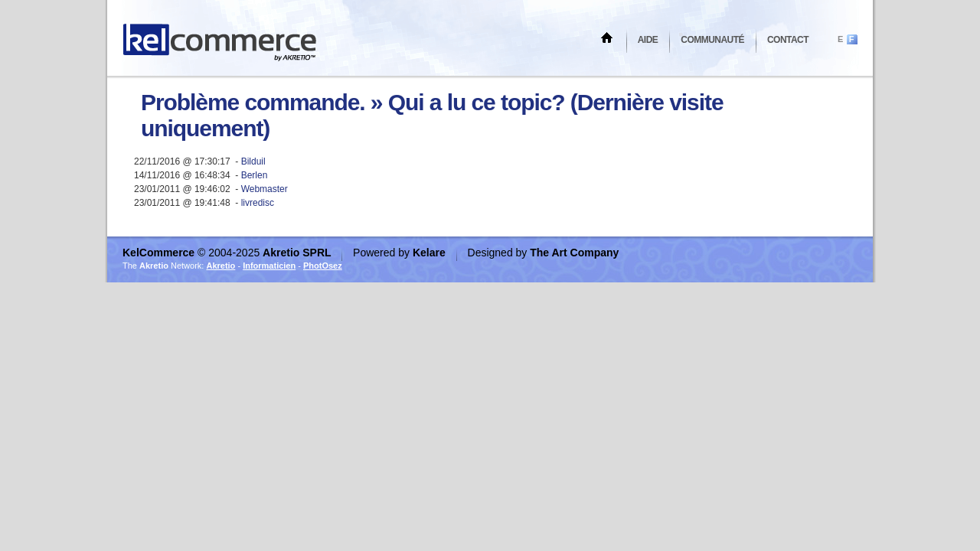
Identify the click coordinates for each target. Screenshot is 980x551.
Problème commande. (253, 102)
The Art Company (574, 253)
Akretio (220, 266)
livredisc (258, 203)
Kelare (431, 253)
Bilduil (253, 161)
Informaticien (269, 266)
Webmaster (265, 189)
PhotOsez (323, 266)
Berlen (255, 175)
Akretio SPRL (298, 253)
